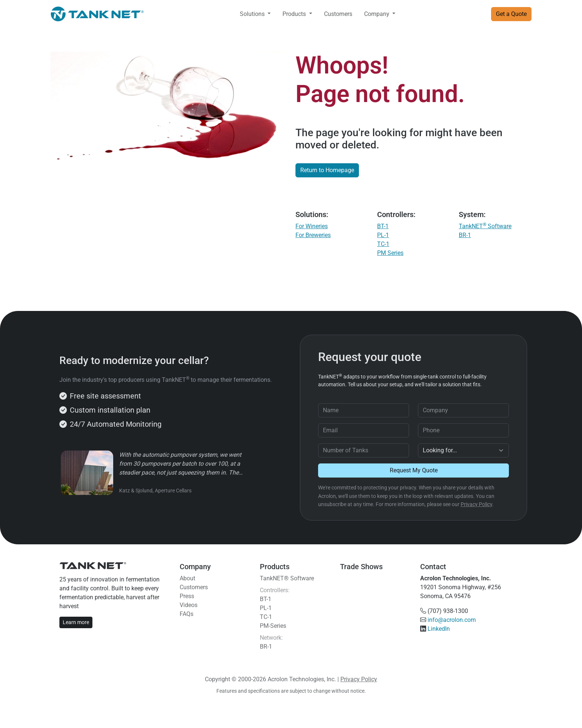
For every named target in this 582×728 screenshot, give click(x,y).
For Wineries (312, 226)
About (187, 578)
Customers (338, 14)
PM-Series (273, 626)
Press (187, 596)
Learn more (76, 622)
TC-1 (383, 244)
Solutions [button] (253, 14)
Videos (189, 605)
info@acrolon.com (452, 620)
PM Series (390, 253)
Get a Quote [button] (511, 14)
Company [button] (377, 14)
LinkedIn (439, 629)
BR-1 (465, 235)
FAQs (187, 614)
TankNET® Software (287, 578)
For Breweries (313, 235)
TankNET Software (485, 226)
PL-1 (383, 235)
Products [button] (295, 14)
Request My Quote (414, 470)
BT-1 (383, 226)
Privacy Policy (476, 504)
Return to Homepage (327, 170)
